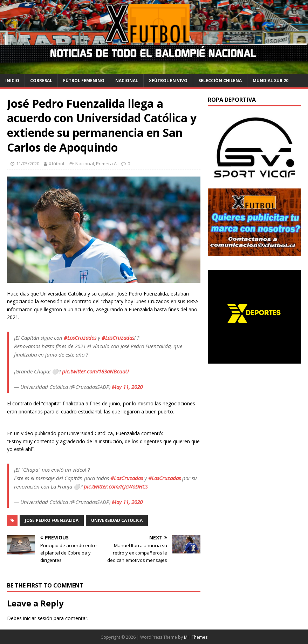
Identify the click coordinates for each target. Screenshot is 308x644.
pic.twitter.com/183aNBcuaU (95, 371)
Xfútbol (56, 164)
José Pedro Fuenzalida (52, 520)
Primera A (106, 164)
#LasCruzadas (118, 338)
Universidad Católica (117, 520)
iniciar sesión (38, 618)
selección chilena (220, 81)
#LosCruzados (80, 338)
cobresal (41, 81)
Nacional (127, 81)
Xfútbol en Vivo (168, 81)
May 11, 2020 (127, 387)
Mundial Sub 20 (271, 81)
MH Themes (196, 637)
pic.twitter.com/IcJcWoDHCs (116, 486)
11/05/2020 (28, 164)
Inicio (12, 81)
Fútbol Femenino (84, 81)
